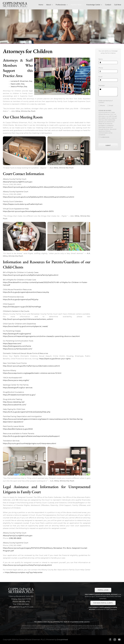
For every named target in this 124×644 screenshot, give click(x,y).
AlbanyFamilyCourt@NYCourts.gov (18, 182)
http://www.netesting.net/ (14, 402)
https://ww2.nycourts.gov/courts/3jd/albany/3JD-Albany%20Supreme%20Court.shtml (39, 197)
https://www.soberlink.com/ (15, 405)
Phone (101, 68)
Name (101, 59)
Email (101, 77)
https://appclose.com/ (12, 343)
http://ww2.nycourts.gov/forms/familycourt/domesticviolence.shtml (31, 366)
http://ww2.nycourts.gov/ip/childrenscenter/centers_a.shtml (28, 319)
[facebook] (110, 640)
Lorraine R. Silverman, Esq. (22, 81)
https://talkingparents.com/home (17, 346)
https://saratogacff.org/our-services (18, 388)
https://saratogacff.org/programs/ (17, 334)
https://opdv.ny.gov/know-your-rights (55, 359)
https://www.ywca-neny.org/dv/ (16, 380)
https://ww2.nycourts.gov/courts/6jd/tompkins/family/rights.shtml (31, 275)
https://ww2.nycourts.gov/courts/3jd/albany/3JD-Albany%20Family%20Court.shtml (38, 187)
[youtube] (119, 640)
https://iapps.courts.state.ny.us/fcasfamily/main (23, 204)
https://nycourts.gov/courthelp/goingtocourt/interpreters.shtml (30, 443)
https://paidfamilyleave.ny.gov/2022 (18, 429)
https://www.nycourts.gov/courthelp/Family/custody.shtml (27, 565)
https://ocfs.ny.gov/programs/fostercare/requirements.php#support (31, 436)
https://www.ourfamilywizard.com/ (18, 349)
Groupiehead (62, 640)
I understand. (105, 137)
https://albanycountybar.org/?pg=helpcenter (24, 572)
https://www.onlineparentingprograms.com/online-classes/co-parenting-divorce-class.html (41, 336)
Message (102, 85)
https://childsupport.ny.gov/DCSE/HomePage (22, 307)
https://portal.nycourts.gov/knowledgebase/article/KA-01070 (28, 211)
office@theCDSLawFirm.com (21, 607)
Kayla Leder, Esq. (18, 84)
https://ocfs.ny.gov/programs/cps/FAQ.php (21, 299)
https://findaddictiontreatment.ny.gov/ (19, 395)
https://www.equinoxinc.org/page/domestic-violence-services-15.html (32, 373)
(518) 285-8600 (15, 538)
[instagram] (115, 640)
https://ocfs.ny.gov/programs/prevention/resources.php (26, 292)
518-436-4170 (24, 602)
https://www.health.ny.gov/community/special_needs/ (25, 326)
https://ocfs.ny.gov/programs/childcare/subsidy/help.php (27, 412)
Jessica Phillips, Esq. (19, 86)
